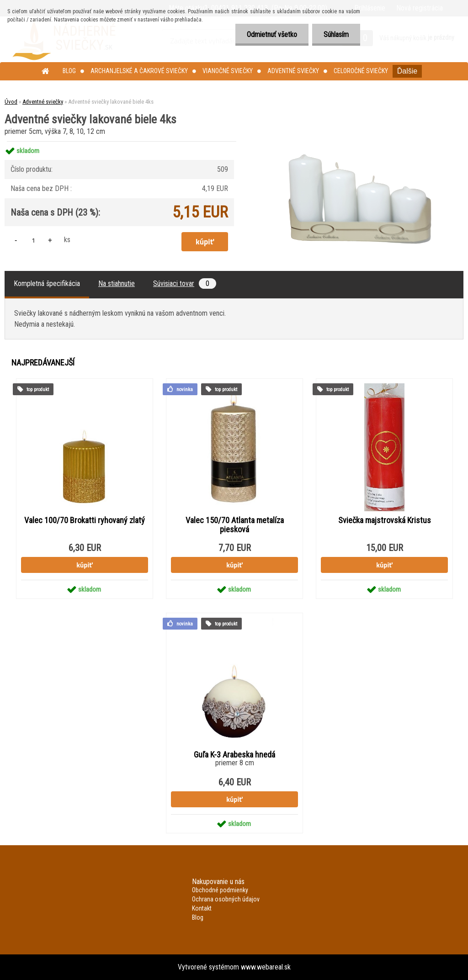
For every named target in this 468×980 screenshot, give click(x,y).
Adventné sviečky (293, 71)
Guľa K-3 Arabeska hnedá (234, 755)
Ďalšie (407, 71)
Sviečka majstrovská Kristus (385, 520)
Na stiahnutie (117, 283)
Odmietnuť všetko (272, 34)
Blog (69, 71)
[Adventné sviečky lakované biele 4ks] (357, 141)
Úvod (11, 102)
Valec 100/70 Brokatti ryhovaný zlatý (85, 520)
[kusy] (33, 240)
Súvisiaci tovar (185, 283)
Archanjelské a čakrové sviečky (139, 71)
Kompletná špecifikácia (47, 283)
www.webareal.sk (266, 967)
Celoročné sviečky (361, 71)
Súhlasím (336, 34)
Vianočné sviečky (228, 71)
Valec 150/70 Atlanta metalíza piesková (235, 525)
